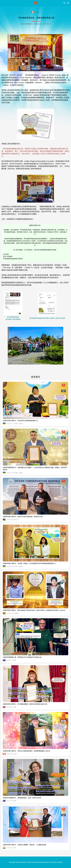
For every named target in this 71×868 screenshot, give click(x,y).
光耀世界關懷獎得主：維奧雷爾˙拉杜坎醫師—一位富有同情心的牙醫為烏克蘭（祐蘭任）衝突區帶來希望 (35, 469)
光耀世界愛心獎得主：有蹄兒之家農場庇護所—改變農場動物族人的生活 (26, 751)
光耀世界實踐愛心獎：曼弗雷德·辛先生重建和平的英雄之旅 (22, 657)
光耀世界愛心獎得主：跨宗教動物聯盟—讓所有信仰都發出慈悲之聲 (25, 704)
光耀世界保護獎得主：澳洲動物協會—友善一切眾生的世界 (22, 798)
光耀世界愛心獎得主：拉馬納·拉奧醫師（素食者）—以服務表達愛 (24, 845)
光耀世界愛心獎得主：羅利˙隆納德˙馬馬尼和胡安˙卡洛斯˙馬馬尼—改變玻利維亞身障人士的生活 (34, 610)
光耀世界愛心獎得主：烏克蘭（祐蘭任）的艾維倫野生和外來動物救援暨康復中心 (29, 563)
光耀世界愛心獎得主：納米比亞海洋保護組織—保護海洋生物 (23, 517)
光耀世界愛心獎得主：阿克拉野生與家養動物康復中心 (21, 421)
